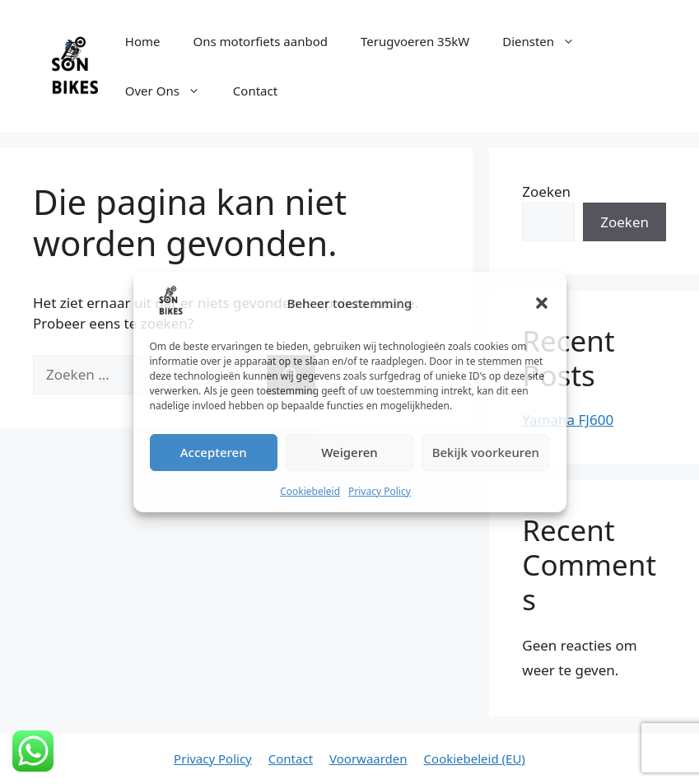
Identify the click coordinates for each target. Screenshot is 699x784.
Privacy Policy (380, 491)
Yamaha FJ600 (568, 420)
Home (143, 41)
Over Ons (171, 91)
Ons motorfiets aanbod (260, 41)
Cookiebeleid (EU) (475, 758)
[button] (542, 303)
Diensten (547, 41)
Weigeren (349, 452)
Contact (255, 91)
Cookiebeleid (310, 491)
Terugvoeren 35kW (415, 41)
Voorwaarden (368, 758)
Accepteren (214, 452)
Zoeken (546, 191)
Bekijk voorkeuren (486, 452)
